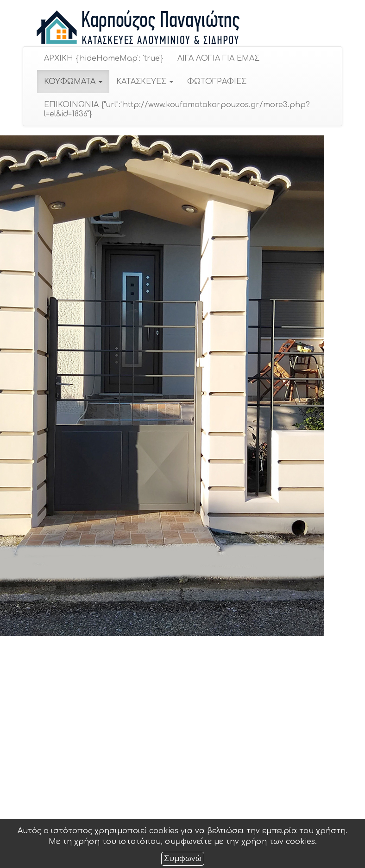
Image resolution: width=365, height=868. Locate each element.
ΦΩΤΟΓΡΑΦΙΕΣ (216, 82)
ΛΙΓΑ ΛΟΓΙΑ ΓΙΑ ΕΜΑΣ (218, 58)
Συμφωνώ (183, 859)
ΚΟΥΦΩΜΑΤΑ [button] (73, 82)
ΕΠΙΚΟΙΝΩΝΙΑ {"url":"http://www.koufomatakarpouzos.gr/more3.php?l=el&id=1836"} (176, 109)
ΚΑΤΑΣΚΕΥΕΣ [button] (144, 82)
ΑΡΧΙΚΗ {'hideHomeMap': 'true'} (103, 58)
